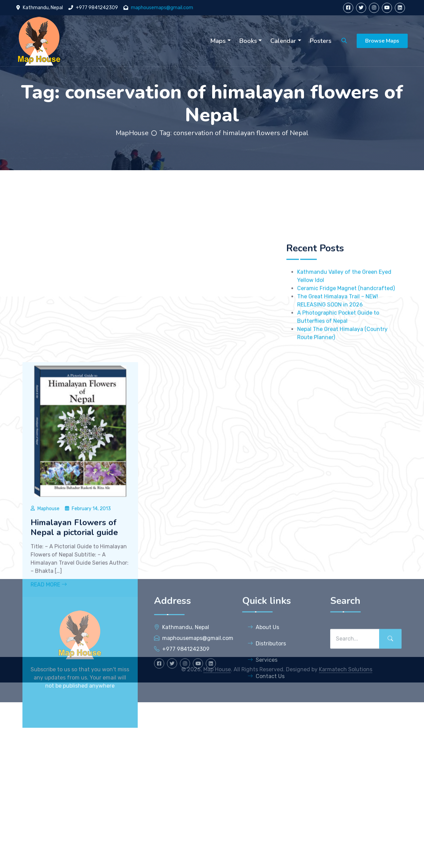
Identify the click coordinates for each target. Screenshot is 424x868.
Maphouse (48, 609)
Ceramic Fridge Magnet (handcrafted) (346, 318)
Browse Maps (382, 41)
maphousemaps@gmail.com (162, 8)
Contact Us (266, 722)
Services (262, 706)
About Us (263, 673)
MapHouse (132, 133)
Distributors (267, 689)
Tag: (234, 133)
